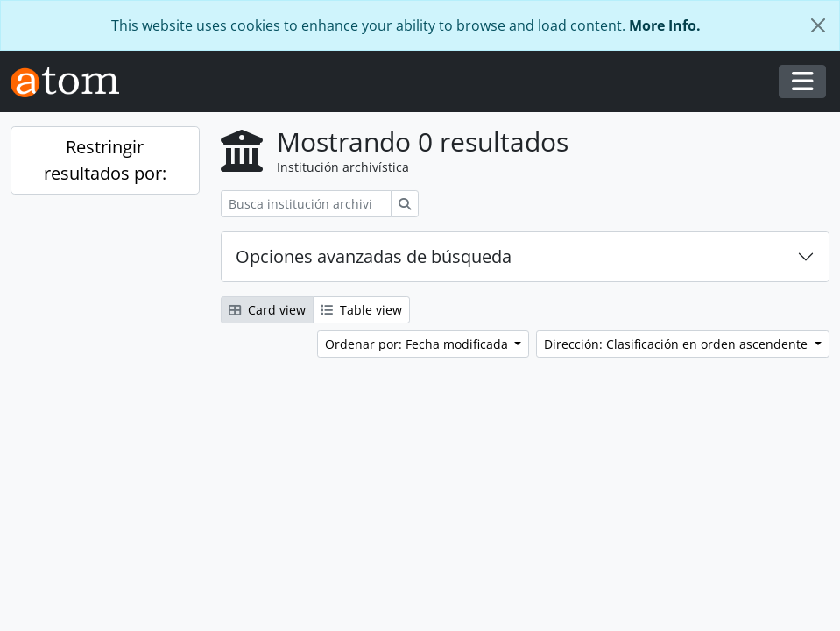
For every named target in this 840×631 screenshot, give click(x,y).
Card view (267, 310)
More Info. (665, 25)
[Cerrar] (818, 25)
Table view (361, 310)
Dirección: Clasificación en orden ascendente (678, 344)
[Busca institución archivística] (306, 204)
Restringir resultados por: (105, 160)
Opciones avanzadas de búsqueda (374, 256)
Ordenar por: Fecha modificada (418, 344)
